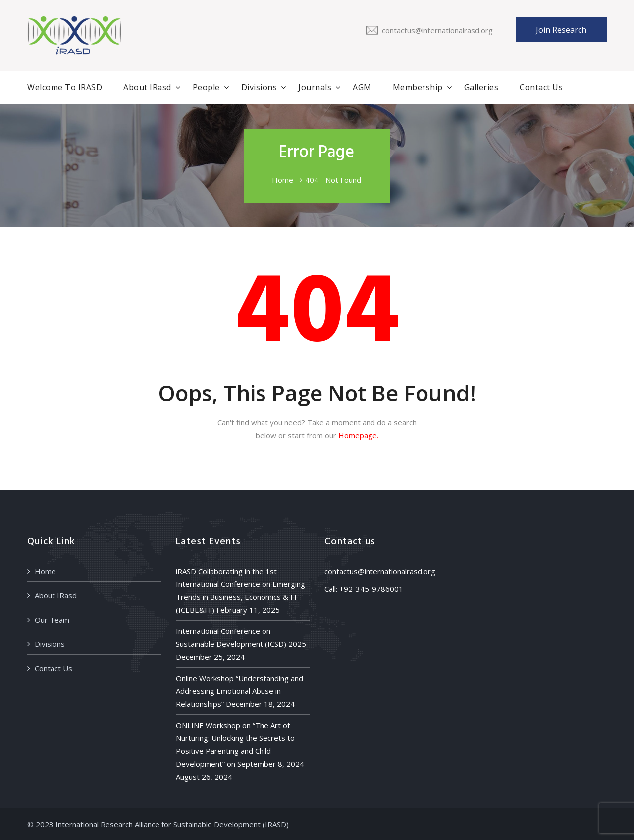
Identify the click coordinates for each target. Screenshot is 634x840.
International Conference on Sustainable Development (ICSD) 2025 (241, 637)
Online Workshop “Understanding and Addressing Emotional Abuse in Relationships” (239, 691)
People (206, 87)
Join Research (561, 30)
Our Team (52, 620)
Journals (315, 87)
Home (283, 180)
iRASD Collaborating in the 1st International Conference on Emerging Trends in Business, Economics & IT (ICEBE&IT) (240, 590)
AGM (362, 87)
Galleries (481, 87)
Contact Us (541, 87)
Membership (418, 87)
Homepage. (358, 435)
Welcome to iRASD (65, 87)
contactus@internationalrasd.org (437, 30)
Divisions (259, 87)
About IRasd (147, 87)
